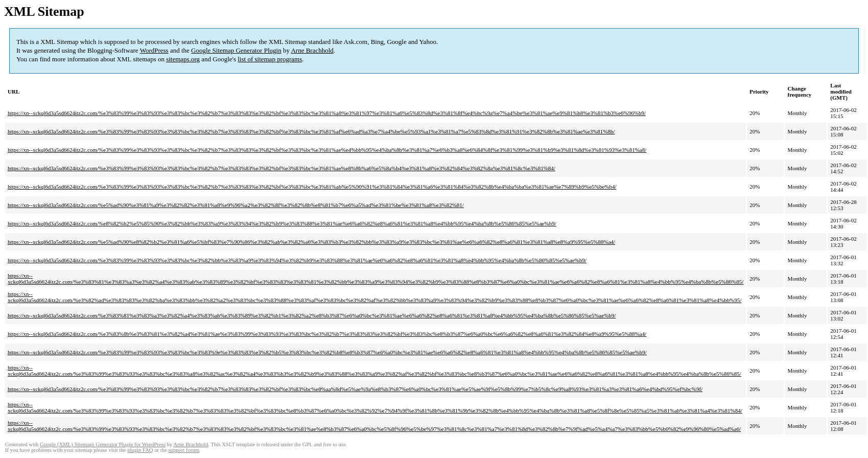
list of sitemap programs (270, 59)
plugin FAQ (140, 450)
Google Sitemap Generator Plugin (236, 50)
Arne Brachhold (312, 50)
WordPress (154, 50)
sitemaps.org (183, 59)
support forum (184, 450)
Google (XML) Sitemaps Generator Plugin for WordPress (103, 444)
